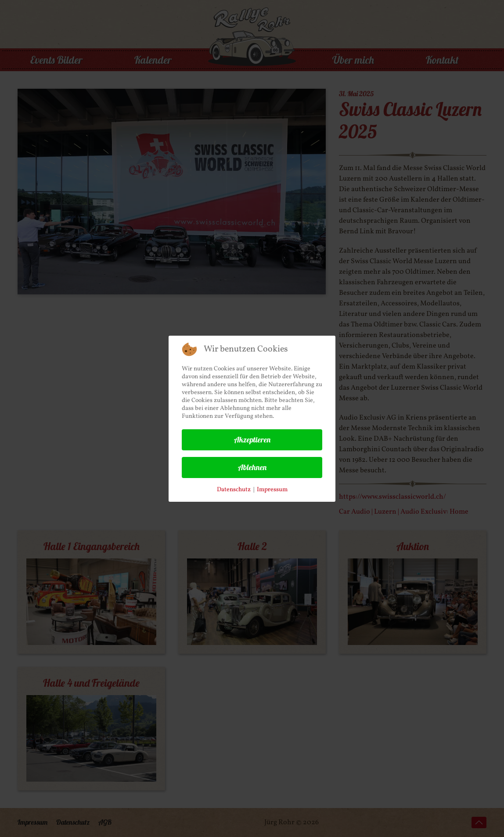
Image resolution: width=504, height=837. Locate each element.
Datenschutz (234, 490)
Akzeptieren (252, 440)
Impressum (272, 490)
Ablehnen (252, 467)
